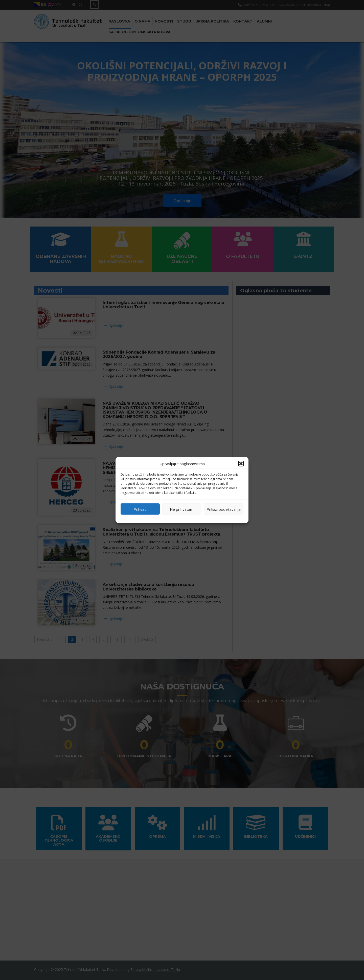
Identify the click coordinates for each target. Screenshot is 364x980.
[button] (241, 464)
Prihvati (140, 509)
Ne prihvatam (182, 509)
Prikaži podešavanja (224, 509)
